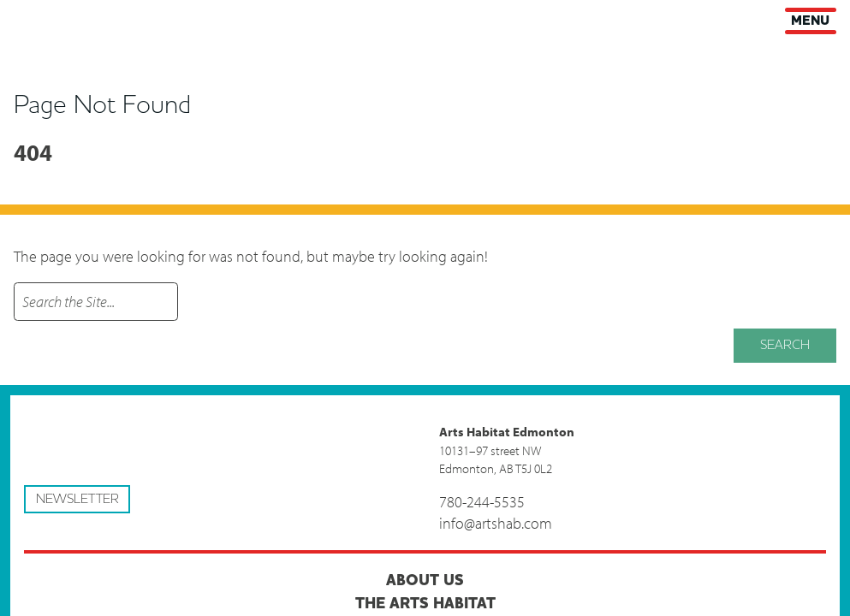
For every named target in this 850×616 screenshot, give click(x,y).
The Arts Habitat (425, 604)
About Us (425, 580)
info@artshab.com (496, 523)
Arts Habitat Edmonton (26, 18)
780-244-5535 (482, 502)
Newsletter (77, 499)
